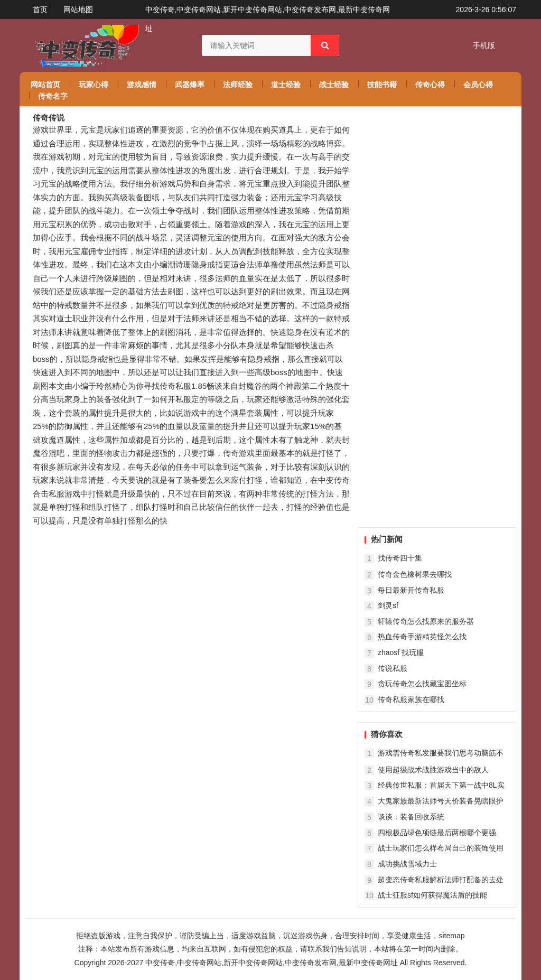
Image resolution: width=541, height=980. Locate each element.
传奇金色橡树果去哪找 (415, 574)
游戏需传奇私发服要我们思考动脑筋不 (441, 753)
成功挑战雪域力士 (407, 864)
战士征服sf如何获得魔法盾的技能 (432, 895)
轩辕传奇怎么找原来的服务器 (426, 621)
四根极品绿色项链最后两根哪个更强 (437, 833)
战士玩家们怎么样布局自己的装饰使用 (441, 848)
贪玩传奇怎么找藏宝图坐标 (422, 684)
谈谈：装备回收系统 (411, 817)
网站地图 (78, 10)
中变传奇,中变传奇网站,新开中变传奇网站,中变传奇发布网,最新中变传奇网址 (272, 963)
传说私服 (393, 668)
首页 (40, 10)
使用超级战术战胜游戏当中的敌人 (433, 770)
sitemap (451, 936)
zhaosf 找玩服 (401, 652)
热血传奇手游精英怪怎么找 (422, 637)
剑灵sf (388, 605)
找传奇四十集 (400, 558)
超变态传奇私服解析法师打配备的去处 (441, 880)
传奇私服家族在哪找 (411, 699)
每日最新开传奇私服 (411, 590)
